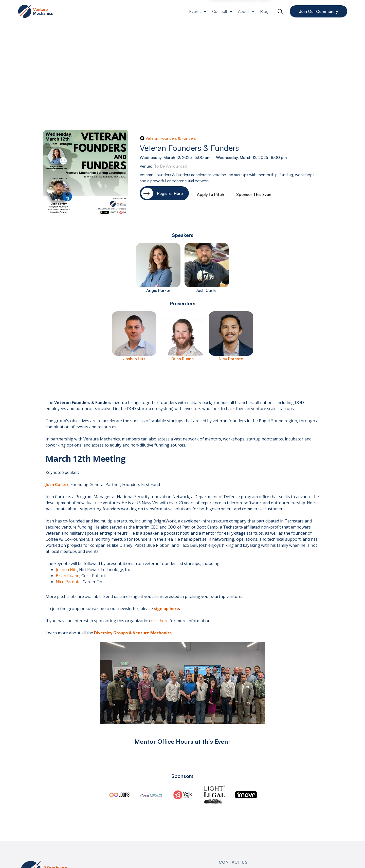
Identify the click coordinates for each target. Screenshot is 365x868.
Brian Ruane (68, 576)
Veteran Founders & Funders (171, 138)
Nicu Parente (68, 582)
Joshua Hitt (66, 570)
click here (160, 621)
